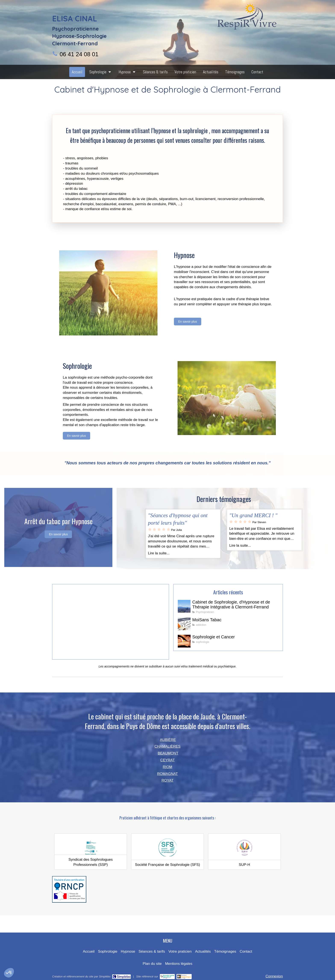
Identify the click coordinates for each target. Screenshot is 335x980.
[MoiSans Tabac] (184, 624)
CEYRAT (167, 760)
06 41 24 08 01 (79, 54)
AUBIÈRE (168, 740)
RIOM (167, 767)
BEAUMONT (168, 753)
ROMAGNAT (168, 774)
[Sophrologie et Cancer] (184, 641)
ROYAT (167, 780)
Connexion (274, 976)
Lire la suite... (159, 553)
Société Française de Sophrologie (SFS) (167, 865)
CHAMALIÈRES (167, 746)
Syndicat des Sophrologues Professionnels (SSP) (91, 862)
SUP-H (245, 865)
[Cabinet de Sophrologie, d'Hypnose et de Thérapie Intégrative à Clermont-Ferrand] (184, 606)
